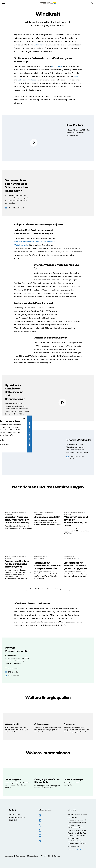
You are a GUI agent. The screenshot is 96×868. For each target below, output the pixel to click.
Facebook (40, 820)
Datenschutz (20, 856)
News (6, 513)
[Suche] (93, 3)
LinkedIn (40, 836)
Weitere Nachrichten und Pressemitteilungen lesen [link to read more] (48, 589)
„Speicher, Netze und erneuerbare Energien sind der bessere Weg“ (18, 520)
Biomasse (69, 724)
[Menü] (4, 3)
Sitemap (57, 856)
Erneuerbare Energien (17, 513)
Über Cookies (46, 856)
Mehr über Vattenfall (75, 850)
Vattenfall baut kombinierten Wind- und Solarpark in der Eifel (48, 566)
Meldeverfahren (33, 856)
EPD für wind (13, 668)
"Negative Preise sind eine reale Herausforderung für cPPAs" (76, 521)
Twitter (40, 826)
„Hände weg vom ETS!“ (47, 517)
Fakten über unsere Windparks (77, 458)
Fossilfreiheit (57, 66)
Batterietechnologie (27, 80)
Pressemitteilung (40, 557)
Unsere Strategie (73, 779)
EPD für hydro (13, 672)
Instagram (40, 815)
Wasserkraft (12, 724)
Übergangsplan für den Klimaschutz (47, 781)
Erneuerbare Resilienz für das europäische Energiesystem (17, 564)
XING (40, 841)
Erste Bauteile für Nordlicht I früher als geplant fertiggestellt (75, 566)
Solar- (76, 76)
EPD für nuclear (14, 676)
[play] (34, 143)
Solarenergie (40, 45)
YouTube (40, 831)
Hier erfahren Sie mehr (16, 208)
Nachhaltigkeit (13, 779)
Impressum (9, 856)
